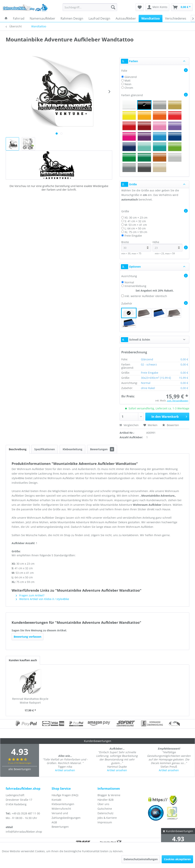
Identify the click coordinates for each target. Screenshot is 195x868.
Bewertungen (102, 449)
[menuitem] (90, 7)
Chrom (129, 88)
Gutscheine (105, 809)
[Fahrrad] (19, 18)
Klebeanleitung (72, 449)
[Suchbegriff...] (90, 7)
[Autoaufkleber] (126, 18)
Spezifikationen (45, 449)
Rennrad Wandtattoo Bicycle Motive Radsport (30, 701)
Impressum (105, 822)
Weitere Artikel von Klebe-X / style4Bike (42, 599)
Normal (129, 282)
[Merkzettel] (140, 7)
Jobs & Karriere (107, 818)
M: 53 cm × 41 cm (136, 225)
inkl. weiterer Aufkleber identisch (146, 296)
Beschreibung (18, 449)
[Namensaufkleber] (42, 18)
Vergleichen (129, 425)
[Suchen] (113, 7)
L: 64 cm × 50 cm (135, 228)
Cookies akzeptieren (177, 859)
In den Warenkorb (169, 416)
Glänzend (131, 77)
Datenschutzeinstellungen (141, 859)
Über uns (103, 804)
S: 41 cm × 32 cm (135, 221)
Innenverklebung (135, 286)
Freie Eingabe (133, 236)
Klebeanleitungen (63, 804)
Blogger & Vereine (109, 795)
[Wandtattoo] (151, 18)
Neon (128, 84)
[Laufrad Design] (99, 18)
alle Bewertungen (20, 769)
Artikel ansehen (65, 770)
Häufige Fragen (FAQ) (65, 795)
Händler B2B (105, 800)
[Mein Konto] (157, 7)
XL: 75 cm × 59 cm (136, 232)
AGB (54, 822)
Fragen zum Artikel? (30, 595)
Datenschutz (105, 813)
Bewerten (171, 425)
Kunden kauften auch (23, 660)
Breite (136, 246)
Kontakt (56, 800)
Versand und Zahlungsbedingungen (66, 815)
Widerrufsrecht (61, 809)
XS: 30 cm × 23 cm (136, 218)
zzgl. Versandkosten (178, 401)
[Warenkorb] (182, 7)
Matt (127, 80)
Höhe (167, 246)
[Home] (6, 18)
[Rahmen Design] (72, 18)
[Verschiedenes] (176, 18)
